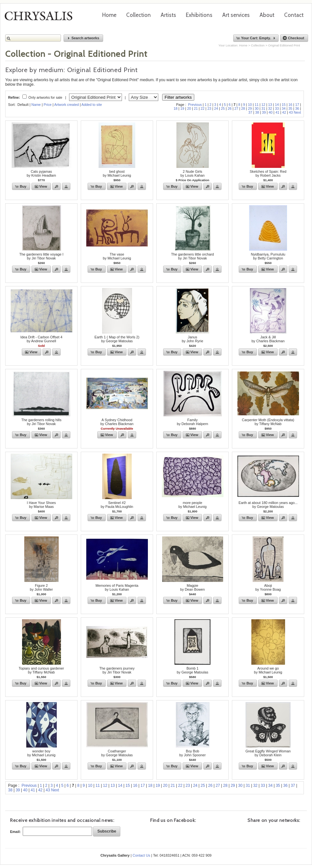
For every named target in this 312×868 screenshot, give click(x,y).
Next (297, 112)
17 (297, 105)
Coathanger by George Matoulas (117, 753)
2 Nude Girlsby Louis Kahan (192, 173)
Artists (168, 15)
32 (270, 108)
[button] (83, 38)
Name (36, 105)
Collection (138, 15)
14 (277, 105)
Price (48, 105)
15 (284, 105)
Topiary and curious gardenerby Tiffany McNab (42, 670)
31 (263, 108)
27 (236, 108)
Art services (236, 15)
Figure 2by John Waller (41, 587)
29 (250, 108)
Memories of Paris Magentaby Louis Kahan (117, 587)
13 (270, 105)
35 (290, 108)
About (267, 15)
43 (291, 112)
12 (263, 105)
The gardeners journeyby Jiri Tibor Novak (117, 670)
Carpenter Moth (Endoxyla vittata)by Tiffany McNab (268, 422)
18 (175, 108)
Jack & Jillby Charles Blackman (268, 339)
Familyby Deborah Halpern (192, 422)
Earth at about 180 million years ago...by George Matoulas (268, 505)
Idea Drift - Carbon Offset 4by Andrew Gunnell (41, 339)
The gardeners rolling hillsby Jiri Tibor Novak (42, 422)
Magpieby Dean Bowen (192, 587)
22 (203, 108)
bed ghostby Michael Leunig (117, 173)
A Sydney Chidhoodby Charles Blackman (117, 422)
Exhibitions (199, 15)
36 (297, 108)
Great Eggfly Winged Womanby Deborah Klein (268, 753)
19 (182, 108)
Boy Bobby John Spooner (193, 753)
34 (284, 108)
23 (209, 108)
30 (257, 108)
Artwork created (66, 105)
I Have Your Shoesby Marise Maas (41, 505)
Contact (294, 15)
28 (243, 108)
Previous (195, 105)
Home (109, 15)
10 (250, 105)
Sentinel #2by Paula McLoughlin (117, 505)
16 (290, 105)
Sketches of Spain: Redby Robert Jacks (268, 173)
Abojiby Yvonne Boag (268, 587)
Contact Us (141, 855)
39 (264, 112)
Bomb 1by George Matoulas (192, 670)
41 (277, 112)
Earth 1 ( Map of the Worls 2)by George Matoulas (117, 339)
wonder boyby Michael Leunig (41, 753)
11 (257, 105)
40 (270, 112)
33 (277, 108)
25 (223, 108)
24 (216, 108)
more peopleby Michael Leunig (192, 505)
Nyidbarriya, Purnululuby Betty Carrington (268, 256)
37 (250, 112)
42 (284, 112)
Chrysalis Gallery (41, 18)
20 (189, 108)
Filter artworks (178, 97)
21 (196, 108)
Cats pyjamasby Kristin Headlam (41, 173)
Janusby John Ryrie (192, 339)
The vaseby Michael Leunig (117, 256)
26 (230, 108)
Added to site (92, 105)
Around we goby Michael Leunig (268, 670)
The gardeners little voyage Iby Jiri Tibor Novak (41, 256)
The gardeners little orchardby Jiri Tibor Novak (192, 256)
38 (257, 112)
